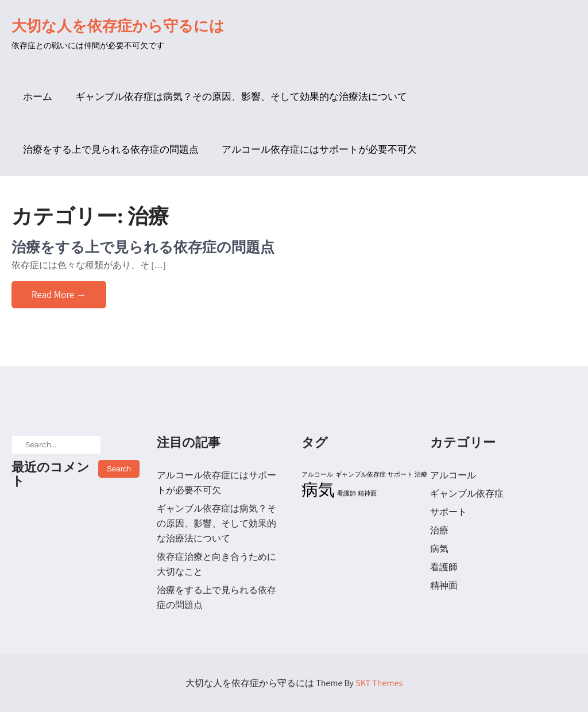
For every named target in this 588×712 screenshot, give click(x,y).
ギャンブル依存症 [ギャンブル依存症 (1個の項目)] (361, 474)
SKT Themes (379, 683)
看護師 (444, 567)
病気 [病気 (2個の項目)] (318, 489)
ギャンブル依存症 (467, 494)
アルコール (453, 475)
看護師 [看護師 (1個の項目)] (347, 493)
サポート (448, 512)
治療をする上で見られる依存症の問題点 (111, 149)
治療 (439, 530)
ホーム (38, 96)
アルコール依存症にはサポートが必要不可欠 (319, 149)
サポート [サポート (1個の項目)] (400, 474)
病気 (439, 549)
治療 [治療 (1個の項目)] (421, 474)
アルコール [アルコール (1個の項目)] (317, 474)
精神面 (444, 585)
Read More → (59, 295)
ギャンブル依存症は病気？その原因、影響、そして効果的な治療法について (241, 96)
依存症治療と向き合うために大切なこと (216, 564)
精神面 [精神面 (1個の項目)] (367, 493)
